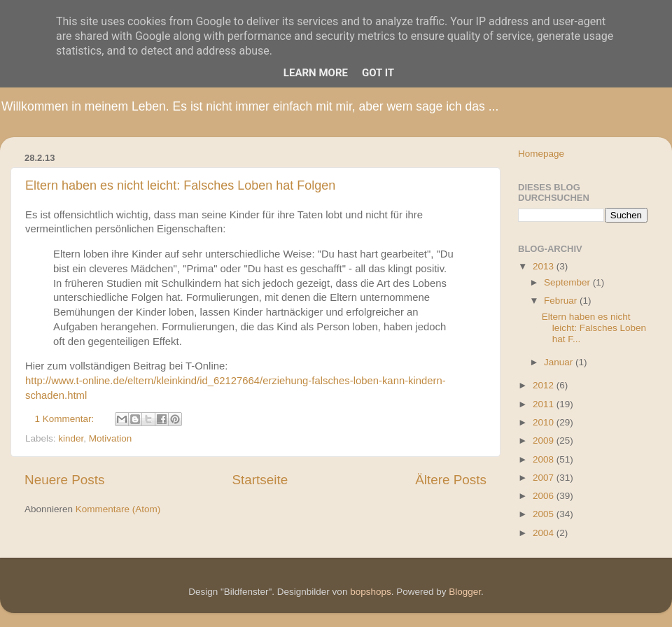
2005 (545, 514)
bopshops (371, 592)
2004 (545, 533)
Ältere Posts (451, 480)
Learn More (316, 73)
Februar (562, 301)
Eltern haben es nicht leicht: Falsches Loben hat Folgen (180, 185)
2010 (545, 422)
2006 (545, 496)
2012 (545, 385)
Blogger (465, 592)
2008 (545, 459)
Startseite (260, 480)
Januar (560, 362)
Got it (378, 73)
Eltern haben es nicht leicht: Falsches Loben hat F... (594, 328)
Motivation (111, 438)
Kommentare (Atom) (118, 509)
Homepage (541, 154)
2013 (545, 266)
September (568, 282)
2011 (545, 404)
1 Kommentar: (66, 419)
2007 (545, 478)
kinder (71, 438)
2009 (545, 441)
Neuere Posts (64, 480)
